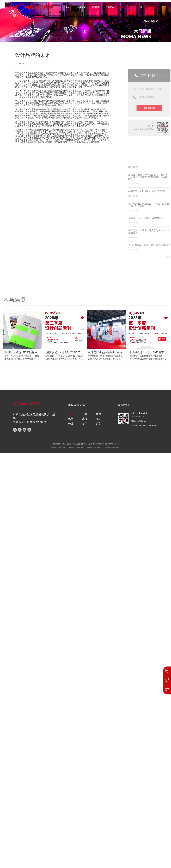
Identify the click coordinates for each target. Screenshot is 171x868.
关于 (132, 7)
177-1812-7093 (150, 21)
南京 (99, 414)
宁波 (71, 424)
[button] (86, 40)
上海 (84, 414)
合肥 (71, 414)
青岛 (99, 424)
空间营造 (96, 7)
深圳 (99, 419)
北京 (84, 419)
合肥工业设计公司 (58, 448)
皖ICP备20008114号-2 (110, 444)
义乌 (84, 424)
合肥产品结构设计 (95, 448)
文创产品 (110, 7)
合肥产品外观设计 (113, 448)
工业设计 (67, 7)
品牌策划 (82, 7)
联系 (142, 7)
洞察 (122, 7)
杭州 (71, 419)
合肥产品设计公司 (76, 448)
